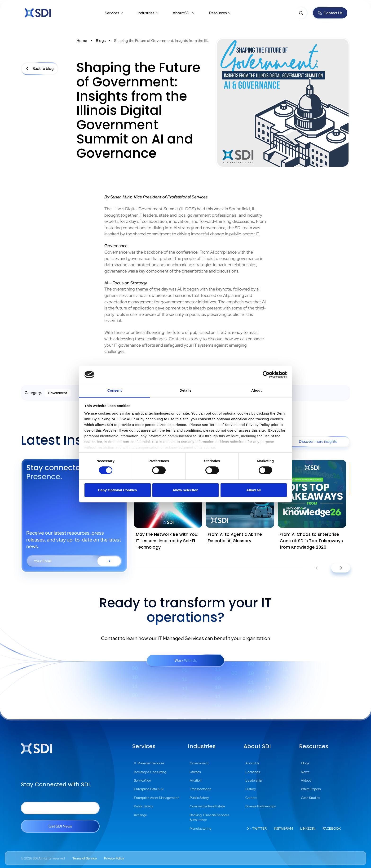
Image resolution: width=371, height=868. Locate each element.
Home (82, 41)
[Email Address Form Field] (74, 561)
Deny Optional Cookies (117, 490)
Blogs (101, 41)
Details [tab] (185, 390)
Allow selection (185, 490)
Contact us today (185, 339)
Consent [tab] (115, 390)
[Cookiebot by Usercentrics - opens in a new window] (266, 375)
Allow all (254, 490)
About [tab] (256, 390)
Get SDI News (60, 826)
